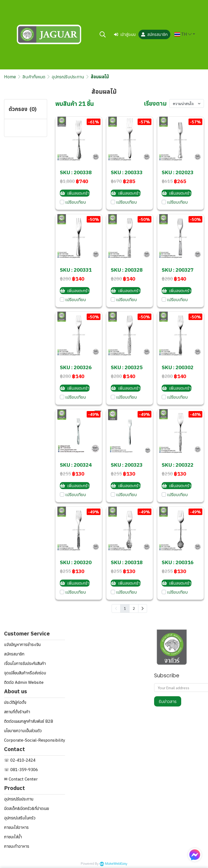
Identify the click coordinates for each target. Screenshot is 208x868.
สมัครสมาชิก (154, 34)
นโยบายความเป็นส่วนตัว (23, 731)
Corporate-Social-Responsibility (35, 740)
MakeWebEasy (116, 864)
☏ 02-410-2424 (20, 760)
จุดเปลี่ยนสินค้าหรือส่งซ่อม (25, 673)
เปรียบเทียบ (76, 202)
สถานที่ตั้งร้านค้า (17, 712)
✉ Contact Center (21, 779)
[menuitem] (143, 608)
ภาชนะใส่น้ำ (13, 837)
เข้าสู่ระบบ (125, 34)
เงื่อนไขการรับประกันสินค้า (25, 663)
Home (10, 77)
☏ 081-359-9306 (21, 770)
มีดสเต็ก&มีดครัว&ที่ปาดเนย (27, 808)
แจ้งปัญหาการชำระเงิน (22, 645)
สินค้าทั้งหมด (34, 77)
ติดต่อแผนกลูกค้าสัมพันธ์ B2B (29, 721)
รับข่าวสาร (168, 701)
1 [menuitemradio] (125, 608)
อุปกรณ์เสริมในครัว (20, 818)
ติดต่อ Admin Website (24, 682)
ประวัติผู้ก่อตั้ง (15, 702)
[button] (103, 34)
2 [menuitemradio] (134, 608)
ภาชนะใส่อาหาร (16, 827)
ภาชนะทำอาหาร (17, 846)
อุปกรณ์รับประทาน (68, 77)
